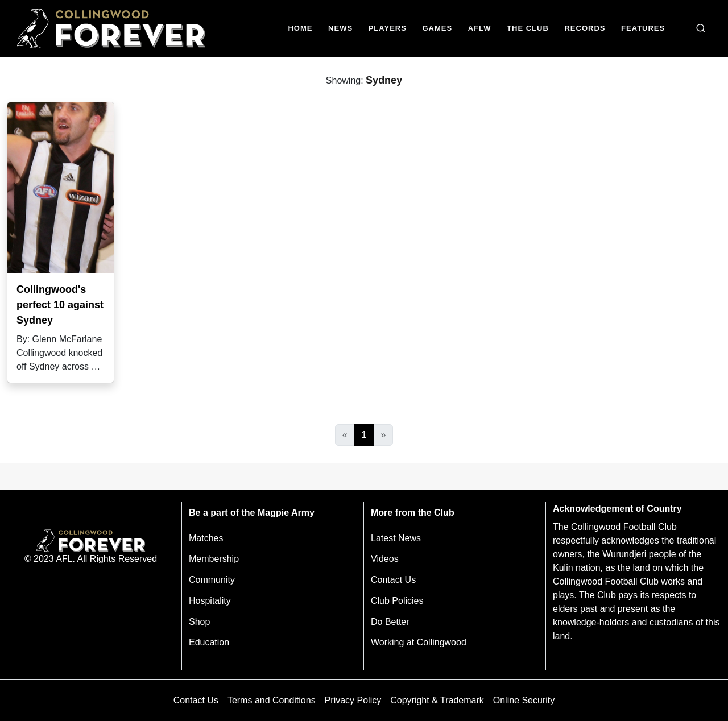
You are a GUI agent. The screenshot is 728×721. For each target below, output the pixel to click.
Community (212, 580)
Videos (385, 559)
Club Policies (397, 601)
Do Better (390, 622)
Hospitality (210, 601)
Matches (206, 538)
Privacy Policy (353, 700)
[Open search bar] (701, 28)
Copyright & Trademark (437, 700)
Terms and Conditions (272, 700)
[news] (340, 29)
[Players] (388, 29)
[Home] (301, 29)
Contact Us (393, 580)
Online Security (524, 700)
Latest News (396, 538)
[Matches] (437, 29)
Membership (214, 559)
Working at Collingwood (419, 642)
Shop (199, 622)
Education (209, 642)
